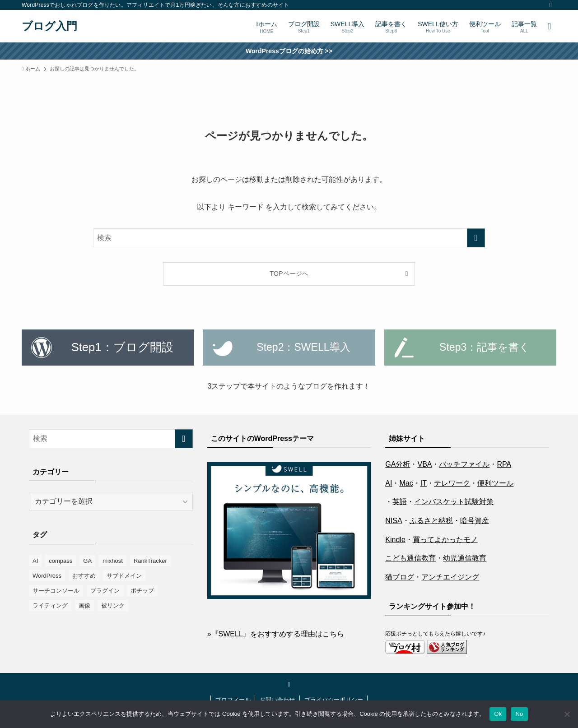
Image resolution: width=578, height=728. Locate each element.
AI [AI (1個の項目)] (35, 561)
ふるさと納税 (431, 521)
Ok (498, 714)
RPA (504, 464)
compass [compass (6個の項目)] (61, 561)
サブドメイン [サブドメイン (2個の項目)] (124, 576)
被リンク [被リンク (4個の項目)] (113, 605)
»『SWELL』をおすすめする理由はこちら (276, 634)
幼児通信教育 (465, 558)
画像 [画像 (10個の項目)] (84, 605)
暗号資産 (475, 521)
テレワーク (452, 483)
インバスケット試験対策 (454, 502)
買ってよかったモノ (445, 540)
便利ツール (495, 483)
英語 (400, 502)
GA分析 (398, 464)
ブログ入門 (49, 26)
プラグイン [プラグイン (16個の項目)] (105, 591)
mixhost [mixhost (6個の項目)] (113, 561)
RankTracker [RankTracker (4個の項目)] (150, 561)
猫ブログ (400, 577)
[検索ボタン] (549, 26)
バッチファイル (464, 464)
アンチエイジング (450, 577)
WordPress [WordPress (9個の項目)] (47, 576)
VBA (424, 464)
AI (389, 483)
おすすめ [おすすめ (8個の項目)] (84, 576)
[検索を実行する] (476, 238)
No (519, 714)
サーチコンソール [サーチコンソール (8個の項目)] (56, 591)
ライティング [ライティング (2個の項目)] (50, 605)
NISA (394, 521)
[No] (567, 714)
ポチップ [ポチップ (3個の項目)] (142, 591)
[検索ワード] (289, 238)
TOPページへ (289, 274)
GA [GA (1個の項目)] (87, 561)
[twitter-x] (550, 5)
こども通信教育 (410, 558)
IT (424, 483)
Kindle (395, 540)
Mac (406, 483)
